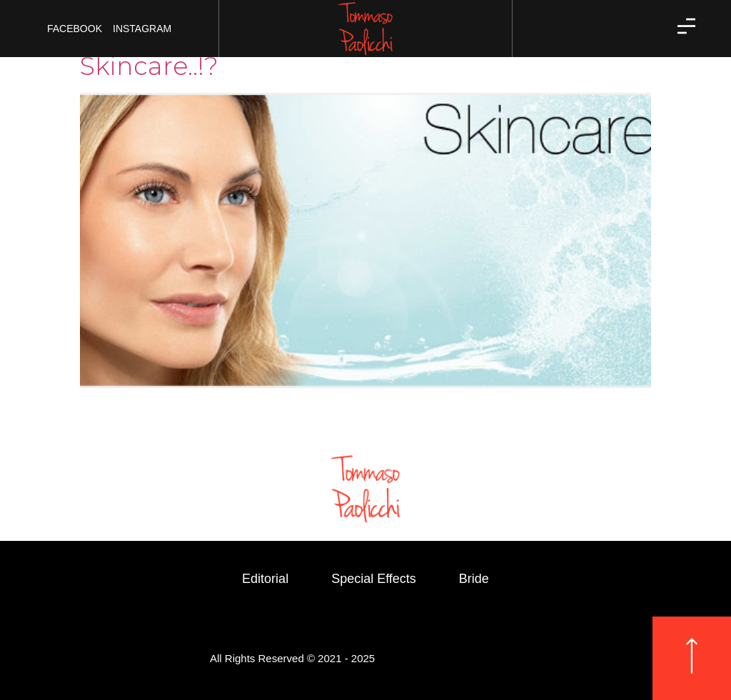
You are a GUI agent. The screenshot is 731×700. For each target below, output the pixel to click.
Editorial (265, 579)
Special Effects (374, 579)
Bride (474, 579)
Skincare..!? (149, 66)
